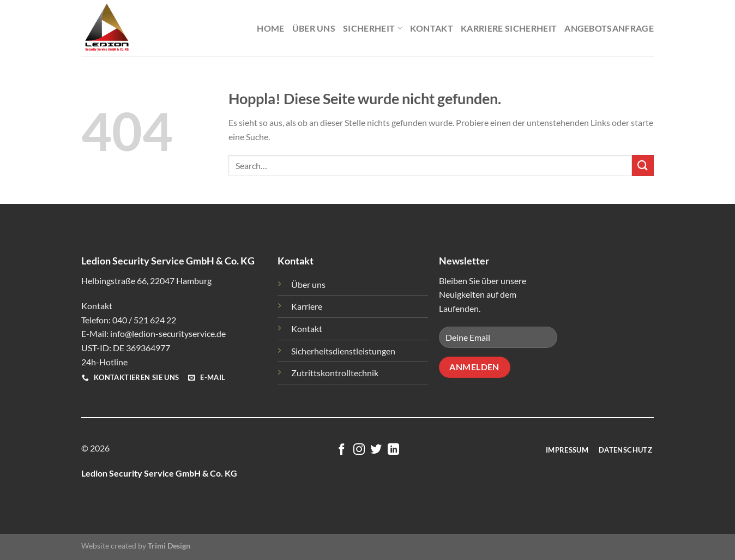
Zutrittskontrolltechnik (335, 373)
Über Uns (314, 28)
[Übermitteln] (643, 165)
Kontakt (432, 28)
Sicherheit (373, 28)
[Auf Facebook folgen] (342, 450)
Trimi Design (169, 546)
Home (270, 28)
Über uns (308, 284)
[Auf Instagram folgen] (359, 450)
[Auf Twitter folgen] (376, 450)
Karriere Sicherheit (509, 28)
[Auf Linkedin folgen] (393, 450)
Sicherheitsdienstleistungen (343, 351)
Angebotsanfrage (609, 28)
